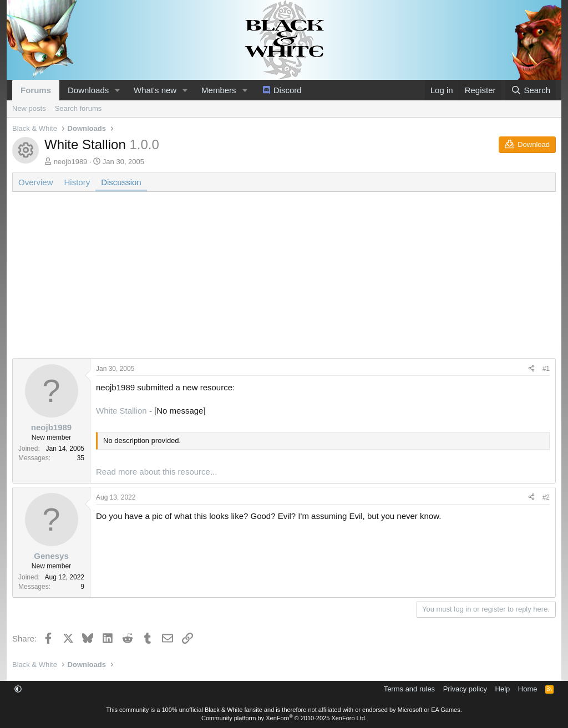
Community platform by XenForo (284, 718)
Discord (288, 90)
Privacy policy (465, 689)
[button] (118, 90)
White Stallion (121, 411)
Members (219, 90)
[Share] (531, 369)
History (77, 182)
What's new (155, 90)
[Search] (531, 90)
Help (503, 689)
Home (528, 689)
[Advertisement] (284, 281)
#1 (546, 369)
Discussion (121, 182)
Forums (36, 90)
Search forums (78, 108)
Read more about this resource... (156, 472)
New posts (29, 108)
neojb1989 (71, 162)
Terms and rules (409, 689)
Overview (36, 182)
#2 (546, 497)
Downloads (88, 90)
